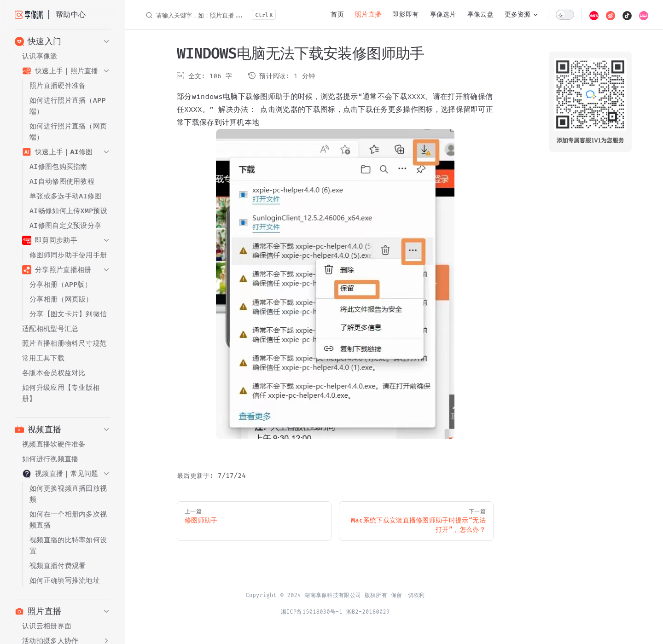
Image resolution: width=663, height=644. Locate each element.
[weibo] (611, 15)
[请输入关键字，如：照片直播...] (210, 15)
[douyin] (627, 15)
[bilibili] (644, 15)
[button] (63, 41)
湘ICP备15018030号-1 (312, 612)
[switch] (565, 15)
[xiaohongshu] (594, 15)
